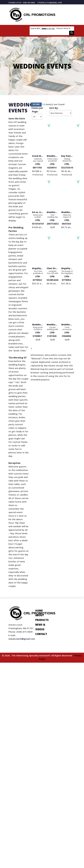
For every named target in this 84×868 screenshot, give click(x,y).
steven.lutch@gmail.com (50, 3)
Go (72, 33)
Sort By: (54, 108)
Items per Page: (38, 110)
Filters (36, 105)
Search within (48, 29)
